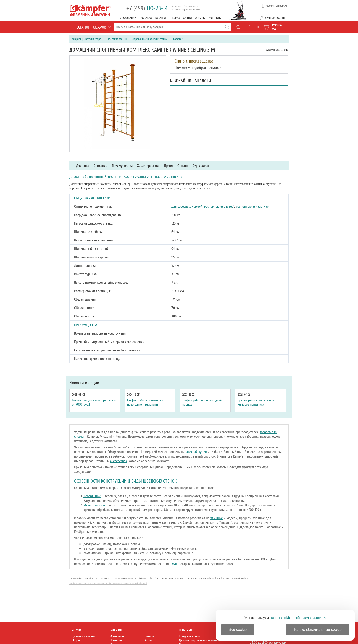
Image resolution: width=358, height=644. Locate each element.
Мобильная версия (276, 6)
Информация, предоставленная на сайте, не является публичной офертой (108, 583)
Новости (150, 636)
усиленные (244, 207)
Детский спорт (93, 39)
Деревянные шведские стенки (150, 39)
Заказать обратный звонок (186, 9)
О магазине (117, 636)
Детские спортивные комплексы (199, 640)
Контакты (215, 18)
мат (175, 564)
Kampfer (76, 39)
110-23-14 (147, 8)
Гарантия (161, 18)
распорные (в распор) (219, 207)
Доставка (146, 18)
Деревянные (92, 496)
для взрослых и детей (187, 207)
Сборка (175, 18)
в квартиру (261, 207)
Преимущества (122, 166)
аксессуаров (118, 461)
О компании (128, 18)
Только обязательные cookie (317, 630)
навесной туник (196, 452)
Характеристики (148, 166)
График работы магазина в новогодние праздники (145, 402)
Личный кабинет (276, 18)
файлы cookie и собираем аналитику (298, 618)
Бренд (168, 166)
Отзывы (200, 18)
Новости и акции (84, 383)
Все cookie (238, 630)
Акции (187, 18)
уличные (217, 518)
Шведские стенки (117, 39)
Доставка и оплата (83, 636)
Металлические (95, 505)
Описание (100, 166)
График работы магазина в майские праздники (256, 402)
